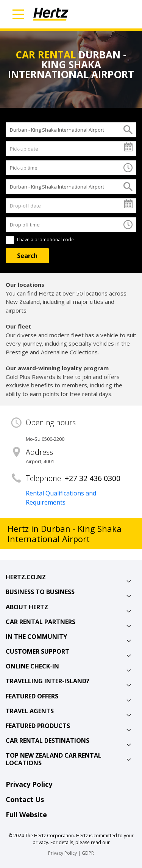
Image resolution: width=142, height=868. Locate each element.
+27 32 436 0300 (93, 478)
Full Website (26, 815)
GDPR (88, 853)
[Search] (27, 256)
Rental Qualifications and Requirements (61, 498)
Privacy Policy (29, 784)
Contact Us (25, 799)
